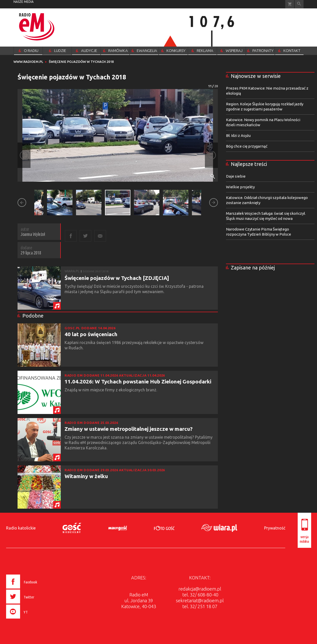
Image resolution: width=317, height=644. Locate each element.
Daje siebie (236, 176)
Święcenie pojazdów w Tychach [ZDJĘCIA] (117, 278)
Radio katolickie (21, 528)
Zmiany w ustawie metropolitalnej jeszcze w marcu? (129, 429)
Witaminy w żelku (86, 476)
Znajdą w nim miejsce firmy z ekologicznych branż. (111, 390)
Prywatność (275, 528)
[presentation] (32, 619)
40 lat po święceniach (91, 334)
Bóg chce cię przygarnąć (247, 146)
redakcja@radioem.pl (200, 589)
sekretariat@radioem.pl (200, 600)
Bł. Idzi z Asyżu (238, 135)
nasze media (24, 2)
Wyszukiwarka (299, 4)
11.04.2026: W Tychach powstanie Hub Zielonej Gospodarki (138, 381)
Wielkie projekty (240, 187)
